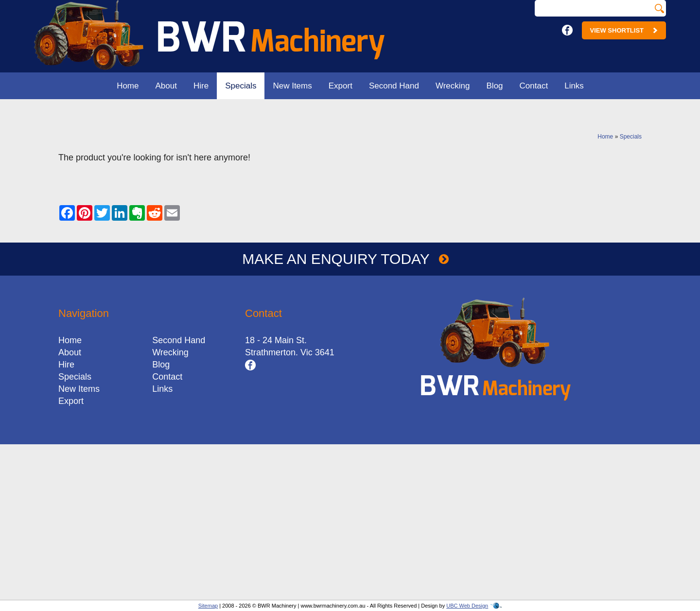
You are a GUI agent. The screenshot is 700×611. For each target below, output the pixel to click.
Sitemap (208, 606)
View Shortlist (624, 30)
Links (574, 86)
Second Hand (394, 86)
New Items (292, 86)
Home (128, 86)
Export (341, 86)
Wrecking (453, 86)
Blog (495, 86)
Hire (201, 86)
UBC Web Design (467, 606)
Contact (534, 86)
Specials (241, 86)
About (166, 86)
